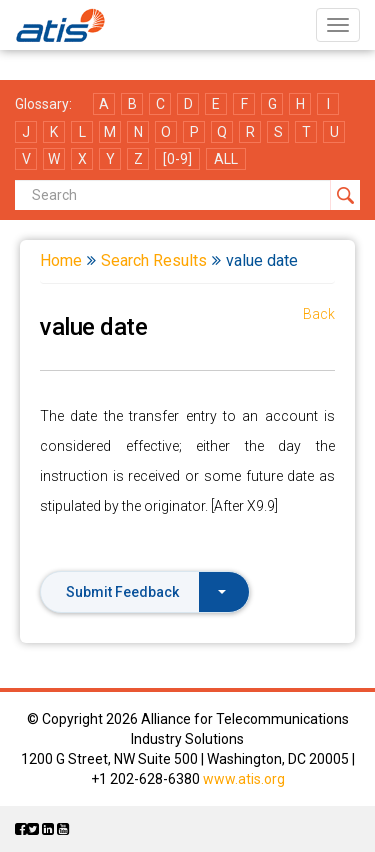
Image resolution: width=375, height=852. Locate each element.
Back (319, 314)
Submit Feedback (146, 592)
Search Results (154, 260)
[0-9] (177, 159)
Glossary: (43, 104)
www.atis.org (244, 779)
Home (61, 260)
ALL (226, 159)
